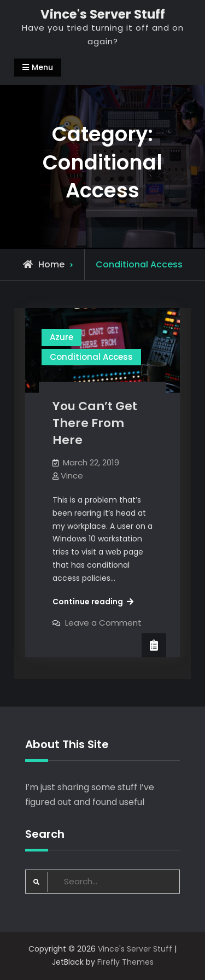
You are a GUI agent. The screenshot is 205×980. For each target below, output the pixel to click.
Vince (72, 476)
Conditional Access (91, 357)
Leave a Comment (103, 623)
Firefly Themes (125, 962)
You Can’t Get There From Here (95, 423)
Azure (61, 337)
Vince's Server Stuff (103, 14)
